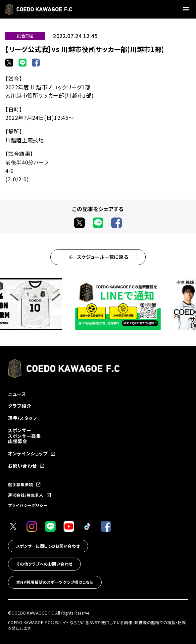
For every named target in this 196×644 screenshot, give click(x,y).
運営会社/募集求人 (30, 495)
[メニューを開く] (187, 9)
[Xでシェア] (9, 63)
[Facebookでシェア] (36, 63)
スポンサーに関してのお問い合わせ (48, 546)
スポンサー (20, 430)
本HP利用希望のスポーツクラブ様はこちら (55, 582)
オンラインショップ (32, 454)
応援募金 (18, 441)
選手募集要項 (24, 484)
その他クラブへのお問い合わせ (44, 564)
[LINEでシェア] (23, 63)
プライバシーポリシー (28, 505)
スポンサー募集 (24, 436)
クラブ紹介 (20, 406)
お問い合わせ (26, 466)
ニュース (17, 394)
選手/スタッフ (22, 418)
